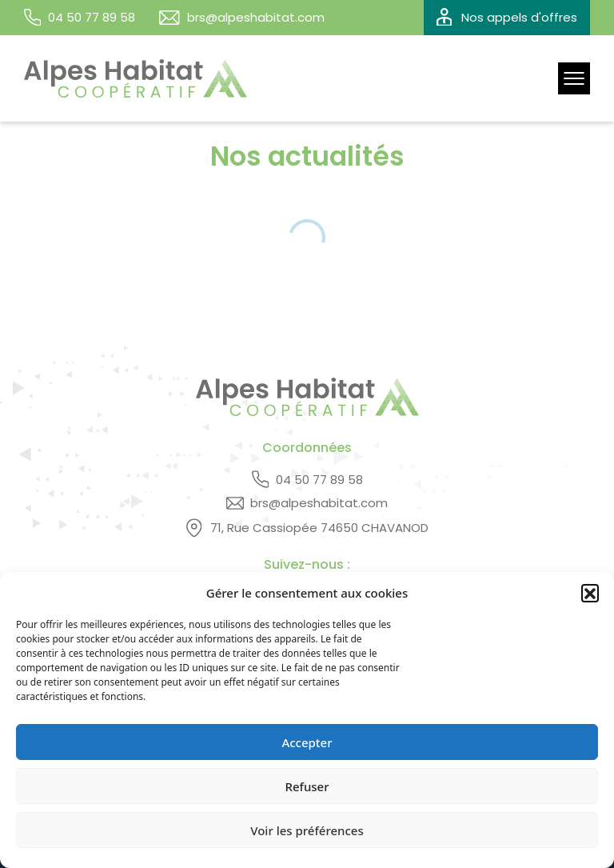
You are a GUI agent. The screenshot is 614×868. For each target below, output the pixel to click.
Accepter (307, 742)
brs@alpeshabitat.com (241, 17)
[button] (590, 593)
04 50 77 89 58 (80, 17)
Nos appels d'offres (507, 17)
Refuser (307, 786)
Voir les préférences (307, 830)
